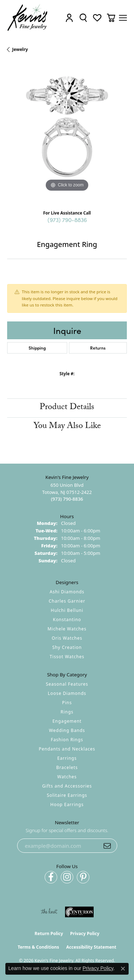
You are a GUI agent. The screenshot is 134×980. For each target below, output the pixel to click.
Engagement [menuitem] (67, 721)
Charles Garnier (67, 601)
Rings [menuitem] (67, 712)
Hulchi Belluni (67, 610)
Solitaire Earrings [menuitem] (67, 795)
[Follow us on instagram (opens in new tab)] (67, 877)
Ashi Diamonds (67, 592)
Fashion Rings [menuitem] (67, 740)
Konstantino (67, 620)
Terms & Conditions (38, 947)
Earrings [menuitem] (67, 758)
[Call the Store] (67, 499)
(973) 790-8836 (67, 220)
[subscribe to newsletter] (107, 846)
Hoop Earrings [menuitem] (67, 804)
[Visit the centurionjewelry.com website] (79, 912)
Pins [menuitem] (67, 703)
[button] (69, 18)
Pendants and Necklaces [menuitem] (67, 749)
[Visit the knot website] (49, 912)
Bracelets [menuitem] (67, 767)
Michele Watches (67, 629)
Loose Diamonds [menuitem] (67, 693)
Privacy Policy (85, 933)
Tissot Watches (67, 657)
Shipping (37, 348)
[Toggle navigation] (123, 18)
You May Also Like (67, 427)
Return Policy (49, 933)
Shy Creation (67, 647)
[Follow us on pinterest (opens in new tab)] (83, 877)
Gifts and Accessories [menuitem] (67, 786)
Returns (98, 348)
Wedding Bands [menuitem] (67, 730)
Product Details (67, 408)
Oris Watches (67, 638)
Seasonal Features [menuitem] (67, 684)
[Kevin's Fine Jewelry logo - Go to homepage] (28, 18)
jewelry (20, 49)
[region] (67, 134)
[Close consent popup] (123, 969)
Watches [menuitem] (67, 777)
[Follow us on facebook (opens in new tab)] (51, 877)
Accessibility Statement (91, 947)
